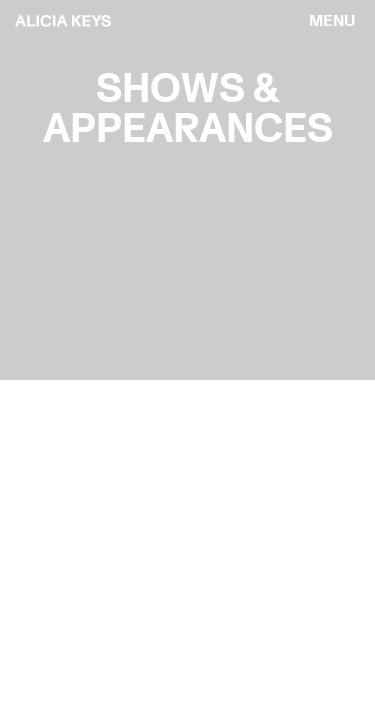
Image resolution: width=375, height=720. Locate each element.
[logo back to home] (63, 21)
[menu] (332, 21)
